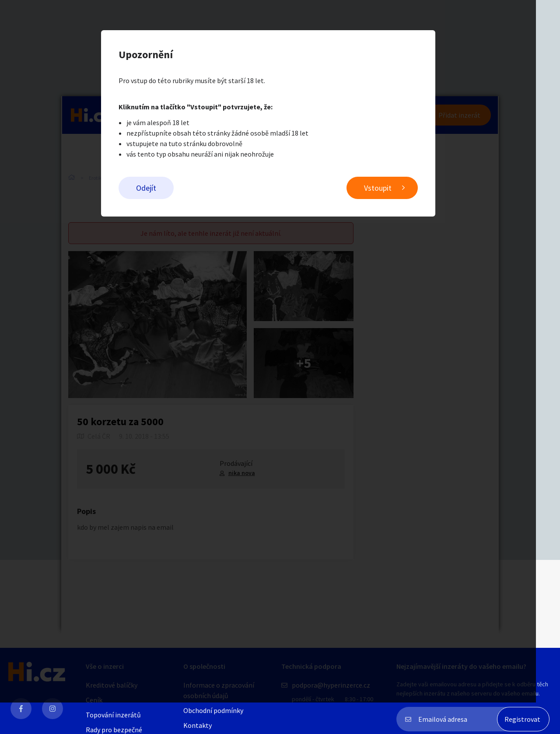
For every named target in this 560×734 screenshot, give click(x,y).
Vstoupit (390, 188)
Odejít (158, 188)
